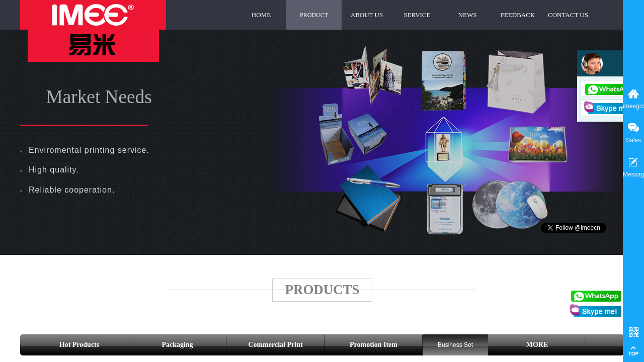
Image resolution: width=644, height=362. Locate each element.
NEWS (468, 15)
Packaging (177, 345)
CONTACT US (568, 15)
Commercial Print (275, 345)
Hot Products (79, 345)
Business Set (455, 345)
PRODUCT (314, 15)
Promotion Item (374, 345)
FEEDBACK (518, 15)
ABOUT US (367, 15)
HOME (261, 15)
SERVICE (417, 15)
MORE (537, 345)
